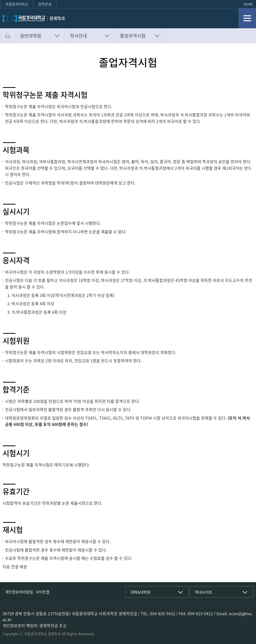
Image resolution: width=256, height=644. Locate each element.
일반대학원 (31, 36)
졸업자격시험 (133, 36)
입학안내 (45, 4)
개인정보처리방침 (19, 592)
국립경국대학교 (17, 4)
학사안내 (78, 36)
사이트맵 (42, 592)
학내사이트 (204, 592)
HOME (248, 4)
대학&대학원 (140, 592)
